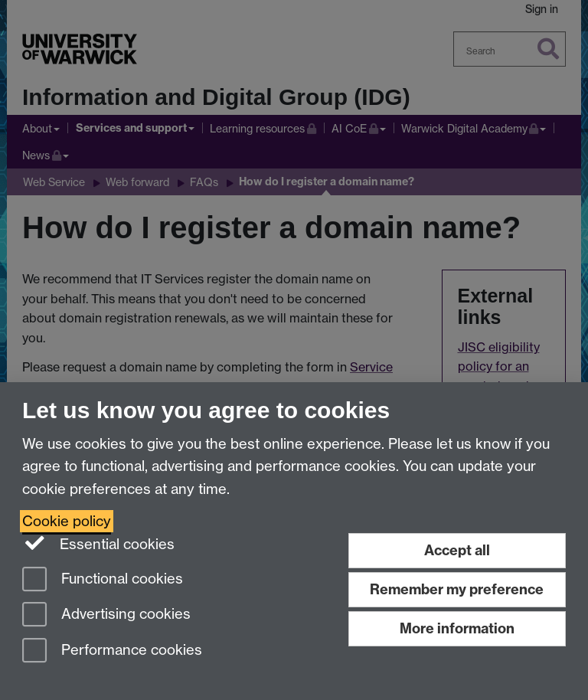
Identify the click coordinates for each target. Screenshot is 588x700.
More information (457, 628)
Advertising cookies (106, 615)
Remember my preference (457, 589)
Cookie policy (67, 521)
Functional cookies (103, 580)
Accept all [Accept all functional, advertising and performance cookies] (457, 550)
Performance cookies (112, 651)
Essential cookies (98, 543)
